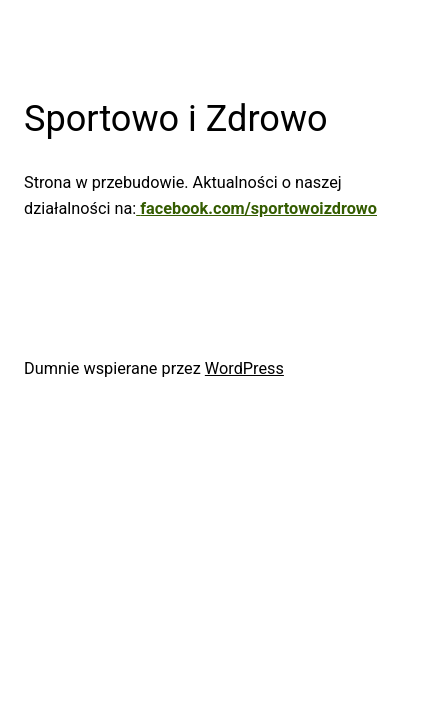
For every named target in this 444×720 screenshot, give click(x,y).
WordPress (244, 368)
